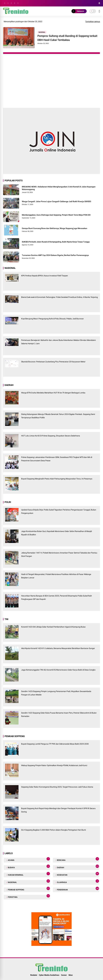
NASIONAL (42, 32)
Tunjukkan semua (93, 22)
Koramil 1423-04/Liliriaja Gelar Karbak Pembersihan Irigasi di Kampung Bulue (53, 627)
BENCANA (78, 860)
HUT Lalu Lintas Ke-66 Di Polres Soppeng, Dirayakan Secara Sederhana (51, 436)
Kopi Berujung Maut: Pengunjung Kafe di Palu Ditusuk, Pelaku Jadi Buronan (52, 319)
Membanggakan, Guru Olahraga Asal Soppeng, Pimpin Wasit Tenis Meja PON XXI (56, 215)
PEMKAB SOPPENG (29, 889)
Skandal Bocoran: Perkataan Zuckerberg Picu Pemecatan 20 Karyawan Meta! (53, 362)
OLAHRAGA (78, 882)
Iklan (71, 975)
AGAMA (29, 860)
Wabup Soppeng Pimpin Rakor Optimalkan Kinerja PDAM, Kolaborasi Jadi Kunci (54, 765)
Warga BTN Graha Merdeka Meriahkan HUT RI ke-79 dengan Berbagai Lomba (53, 393)
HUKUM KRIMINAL (29, 874)
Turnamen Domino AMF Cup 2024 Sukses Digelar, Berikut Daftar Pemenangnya (55, 255)
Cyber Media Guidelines (49, 975)
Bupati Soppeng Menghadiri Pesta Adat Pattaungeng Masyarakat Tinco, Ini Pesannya (57, 479)
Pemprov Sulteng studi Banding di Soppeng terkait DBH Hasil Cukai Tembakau (67, 38)
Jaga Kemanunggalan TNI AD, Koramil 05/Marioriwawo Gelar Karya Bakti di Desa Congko (58, 670)
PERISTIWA (29, 896)
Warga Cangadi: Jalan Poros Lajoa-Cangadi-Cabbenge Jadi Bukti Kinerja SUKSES (56, 201)
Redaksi (34, 975)
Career (64, 975)
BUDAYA (29, 867)
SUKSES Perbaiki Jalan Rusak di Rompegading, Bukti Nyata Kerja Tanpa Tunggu (56, 242)
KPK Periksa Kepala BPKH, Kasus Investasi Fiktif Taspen (45, 276)
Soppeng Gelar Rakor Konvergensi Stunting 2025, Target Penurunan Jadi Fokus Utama (57, 787)
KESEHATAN (78, 874)
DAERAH (78, 867)
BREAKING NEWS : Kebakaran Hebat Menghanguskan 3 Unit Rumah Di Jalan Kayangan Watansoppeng (59, 188)
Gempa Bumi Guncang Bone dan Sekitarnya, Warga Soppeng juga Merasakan (55, 228)
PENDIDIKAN (78, 889)
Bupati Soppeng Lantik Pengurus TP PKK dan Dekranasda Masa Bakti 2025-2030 (55, 744)
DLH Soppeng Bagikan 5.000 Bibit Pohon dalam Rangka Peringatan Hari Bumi (54, 830)
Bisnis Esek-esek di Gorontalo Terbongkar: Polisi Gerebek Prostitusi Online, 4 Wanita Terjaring (59, 297)
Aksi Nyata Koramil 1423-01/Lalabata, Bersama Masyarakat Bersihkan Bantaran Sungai (58, 648)
